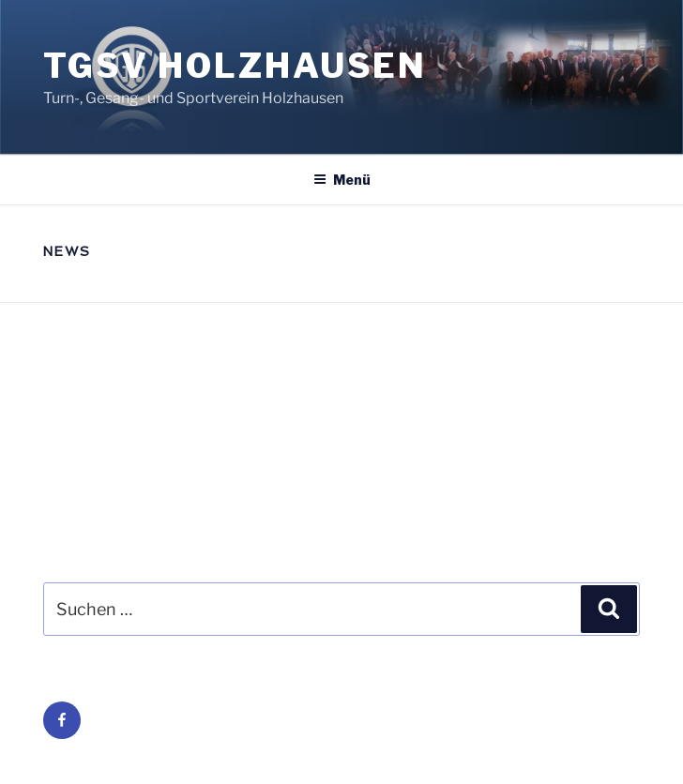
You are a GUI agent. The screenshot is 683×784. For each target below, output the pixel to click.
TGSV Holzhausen (235, 66)
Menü (342, 180)
